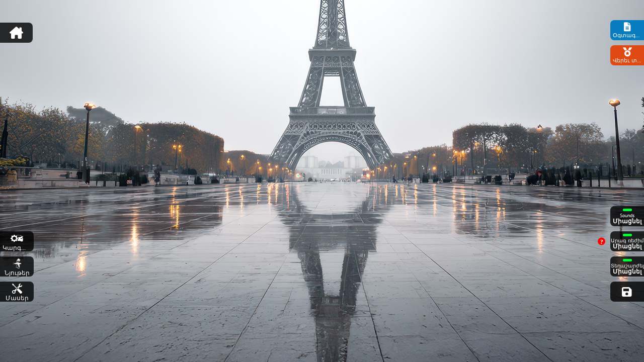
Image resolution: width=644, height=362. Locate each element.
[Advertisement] (322, 28)
